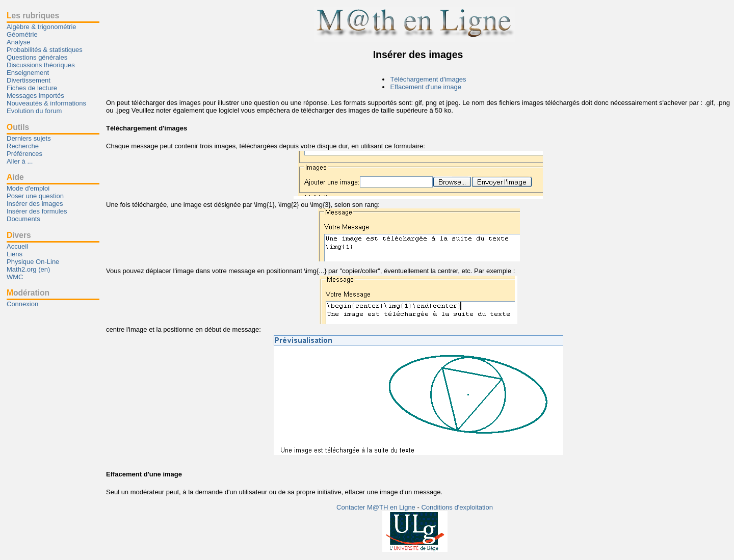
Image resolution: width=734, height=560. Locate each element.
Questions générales (37, 57)
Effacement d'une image (426, 87)
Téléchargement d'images (428, 79)
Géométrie (22, 34)
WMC (15, 277)
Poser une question (35, 196)
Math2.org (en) (28, 269)
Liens (15, 254)
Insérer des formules (37, 211)
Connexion (22, 304)
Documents (23, 219)
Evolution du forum (34, 111)
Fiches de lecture (32, 88)
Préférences (24, 154)
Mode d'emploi (28, 188)
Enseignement (28, 73)
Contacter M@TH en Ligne (377, 507)
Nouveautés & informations (46, 103)
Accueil (17, 246)
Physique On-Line (33, 262)
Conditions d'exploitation (457, 507)
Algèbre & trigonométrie (42, 27)
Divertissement (29, 80)
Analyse (18, 42)
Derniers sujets (29, 138)
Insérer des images (35, 204)
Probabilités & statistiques (45, 50)
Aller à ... (20, 161)
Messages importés (35, 96)
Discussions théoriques (41, 65)
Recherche (23, 146)
